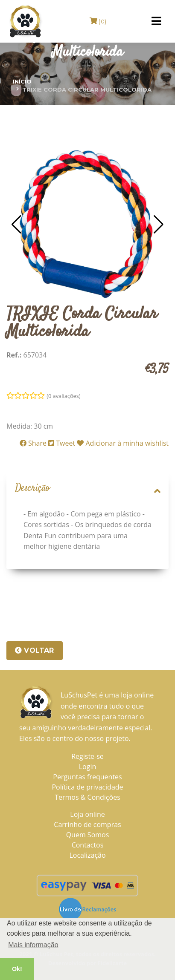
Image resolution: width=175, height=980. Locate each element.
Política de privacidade (87, 787)
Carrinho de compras (87, 824)
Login (88, 767)
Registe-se (87, 756)
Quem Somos (88, 835)
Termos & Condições (87, 797)
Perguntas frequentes (87, 777)
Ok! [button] (17, 969)
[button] (16, 225)
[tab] (87, 489)
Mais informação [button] (33, 945)
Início (22, 81)
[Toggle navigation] (156, 21)
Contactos (88, 845)
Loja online (87, 814)
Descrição (87, 489)
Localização (87, 855)
